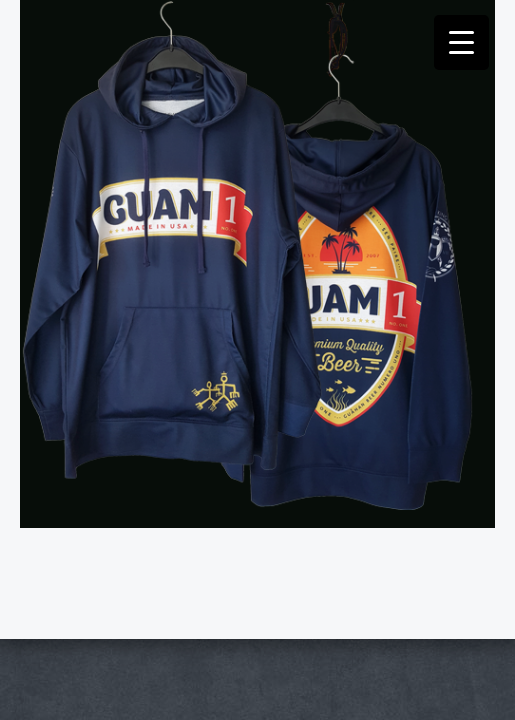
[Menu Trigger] (461, 42)
